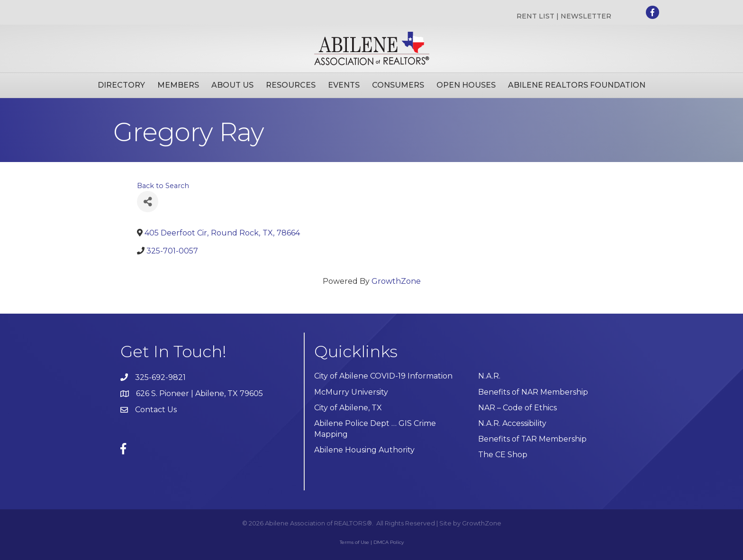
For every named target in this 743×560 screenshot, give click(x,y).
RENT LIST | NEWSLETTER (564, 16)
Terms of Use (354, 542)
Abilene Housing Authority (364, 450)
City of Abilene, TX (348, 408)
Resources (291, 85)
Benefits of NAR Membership (533, 392)
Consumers (398, 85)
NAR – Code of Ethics (517, 408)
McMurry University (351, 392)
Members (178, 85)
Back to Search (163, 186)
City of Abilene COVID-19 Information (383, 376)
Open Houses (466, 85)
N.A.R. (489, 376)
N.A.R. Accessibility (513, 423)
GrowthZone (396, 281)
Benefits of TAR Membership (532, 439)
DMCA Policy (389, 542)
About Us (232, 85)
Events (344, 85)
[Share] (148, 202)
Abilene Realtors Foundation (577, 85)
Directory (121, 85)
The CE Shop (503, 455)
